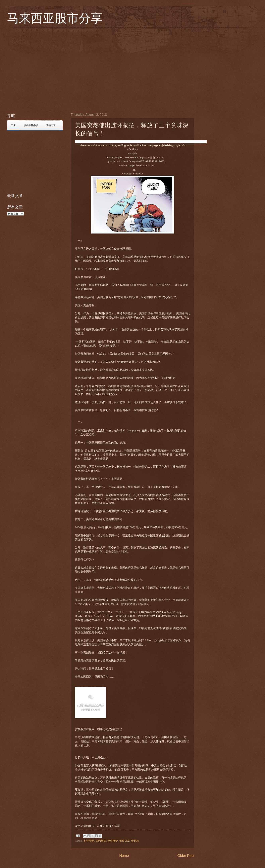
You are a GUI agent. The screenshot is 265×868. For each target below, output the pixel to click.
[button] (82, 142)
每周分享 (125, 841)
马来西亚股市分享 (55, 18)
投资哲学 (113, 841)
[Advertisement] (37, 69)
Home (124, 856)
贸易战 (135, 841)
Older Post (186, 856)
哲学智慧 (89, 841)
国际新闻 (101, 841)
